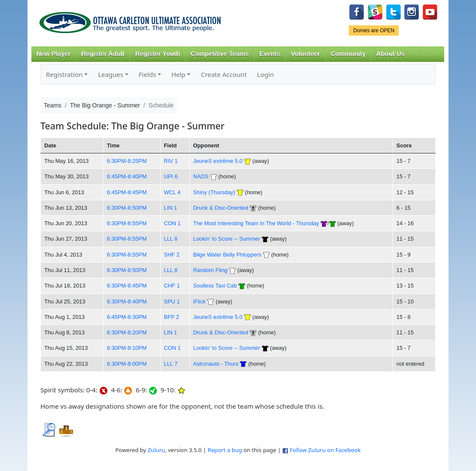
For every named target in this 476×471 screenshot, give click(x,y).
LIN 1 (171, 208)
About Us (391, 54)
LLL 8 (171, 239)
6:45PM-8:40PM (127, 176)
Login (265, 74)
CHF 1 (172, 286)
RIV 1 (171, 161)
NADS (201, 176)
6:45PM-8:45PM (127, 192)
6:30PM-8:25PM (127, 161)
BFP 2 (172, 317)
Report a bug (225, 450)
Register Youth (158, 54)
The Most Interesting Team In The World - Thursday (257, 223)
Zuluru (157, 450)
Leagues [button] (111, 74)
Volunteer (305, 54)
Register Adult (103, 54)
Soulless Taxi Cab (215, 286)
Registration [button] (64, 74)
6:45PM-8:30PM (127, 317)
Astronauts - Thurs (216, 364)
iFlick (200, 301)
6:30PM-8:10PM (127, 348)
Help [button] (178, 74)
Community (348, 54)
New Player (53, 54)
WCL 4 (172, 192)
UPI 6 (171, 176)
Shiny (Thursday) (214, 192)
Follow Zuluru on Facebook (325, 450)
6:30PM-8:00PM (127, 364)
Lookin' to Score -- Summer (227, 239)
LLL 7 (171, 364)
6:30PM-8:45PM (127, 286)
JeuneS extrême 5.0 (218, 161)
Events (270, 54)
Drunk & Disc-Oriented (221, 208)
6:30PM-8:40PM (127, 301)
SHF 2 (172, 255)
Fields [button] (147, 74)
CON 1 (172, 223)
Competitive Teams (220, 54)
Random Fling (211, 270)
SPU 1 (172, 301)
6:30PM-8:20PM (127, 332)
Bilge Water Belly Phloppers (227, 255)
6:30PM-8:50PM (127, 208)
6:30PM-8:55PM (127, 223)
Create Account (224, 74)
